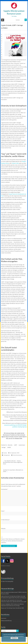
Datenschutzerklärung (6, 621)
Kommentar (5, 489)
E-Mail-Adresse (5, 520)
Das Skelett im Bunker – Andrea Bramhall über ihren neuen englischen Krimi (13, 462)
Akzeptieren (14, 638)
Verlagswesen (7, 455)
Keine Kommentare (18, 455)
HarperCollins (15, 163)
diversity (10, 445)
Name (3, 511)
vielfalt (9, 447)
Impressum (4, 618)
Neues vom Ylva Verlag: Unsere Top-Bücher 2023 (12, 608)
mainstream (22, 445)
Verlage (4, 447)
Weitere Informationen (19, 636)
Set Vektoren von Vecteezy (6, 566)
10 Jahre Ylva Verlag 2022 (7, 581)
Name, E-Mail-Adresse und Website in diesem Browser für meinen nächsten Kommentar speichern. (13, 541)
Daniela (5, 453)
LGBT (16, 445)
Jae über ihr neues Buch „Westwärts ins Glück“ (13, 471)
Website (3, 528)
